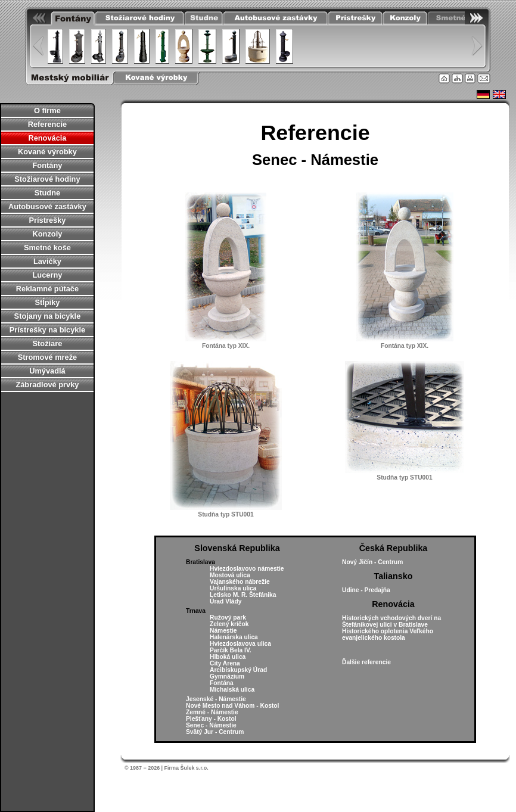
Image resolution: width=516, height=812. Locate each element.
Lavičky (47, 261)
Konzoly (48, 234)
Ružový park (228, 617)
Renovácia (47, 138)
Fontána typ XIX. (226, 346)
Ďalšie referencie (366, 662)
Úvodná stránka (444, 78)
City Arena (225, 663)
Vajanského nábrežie (240, 582)
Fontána (222, 683)
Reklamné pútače (47, 289)
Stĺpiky (47, 302)
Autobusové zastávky (47, 206)
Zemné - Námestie (212, 712)
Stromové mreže (48, 357)
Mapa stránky (457, 78)
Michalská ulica (232, 690)
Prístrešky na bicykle (47, 330)
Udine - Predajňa (366, 590)
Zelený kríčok (229, 624)
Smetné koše (47, 248)
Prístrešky (47, 220)
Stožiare (48, 343)
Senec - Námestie (211, 725)
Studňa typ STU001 (226, 514)
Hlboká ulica (228, 657)
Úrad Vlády (226, 601)
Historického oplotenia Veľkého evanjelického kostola (388, 634)
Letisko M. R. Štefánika (243, 595)
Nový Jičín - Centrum (372, 562)
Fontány (48, 165)
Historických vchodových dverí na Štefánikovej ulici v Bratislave (391, 621)
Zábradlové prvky (47, 385)
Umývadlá (47, 371)
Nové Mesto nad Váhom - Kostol (232, 706)
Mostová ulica (230, 575)
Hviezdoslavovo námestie (247, 569)
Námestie (223, 631)
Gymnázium (227, 676)
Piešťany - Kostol (211, 719)
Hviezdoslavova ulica (240, 644)
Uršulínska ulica (233, 588)
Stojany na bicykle (48, 316)
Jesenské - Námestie (216, 699)
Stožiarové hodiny (47, 179)
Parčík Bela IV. (231, 650)
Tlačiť (470, 78)
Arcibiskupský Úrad (238, 670)
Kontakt (484, 78)
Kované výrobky (47, 152)
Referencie (47, 124)
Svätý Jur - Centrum (215, 732)
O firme (47, 111)
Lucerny (48, 275)
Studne (47, 193)
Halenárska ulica (234, 637)
